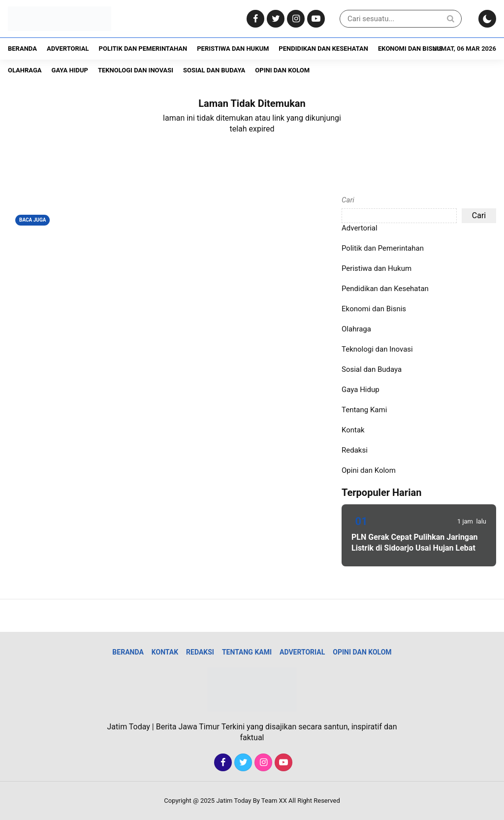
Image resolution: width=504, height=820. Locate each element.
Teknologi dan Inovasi (136, 70)
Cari (348, 200)
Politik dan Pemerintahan (143, 49)
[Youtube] (315, 19)
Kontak (353, 430)
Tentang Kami (364, 410)
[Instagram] (295, 19)
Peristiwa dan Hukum (233, 49)
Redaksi (355, 450)
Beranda (22, 49)
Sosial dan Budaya (214, 70)
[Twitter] (274, 19)
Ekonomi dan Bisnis (410, 49)
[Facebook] (254, 19)
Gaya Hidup (70, 70)
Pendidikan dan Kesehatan (323, 49)
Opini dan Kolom (282, 70)
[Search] (450, 18)
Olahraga (25, 70)
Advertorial (68, 49)
